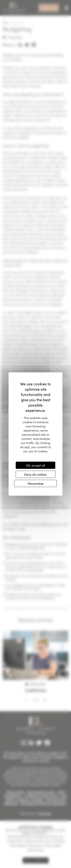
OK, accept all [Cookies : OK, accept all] (35, 465)
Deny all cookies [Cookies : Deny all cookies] (35, 474)
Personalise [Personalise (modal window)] (36, 483)
